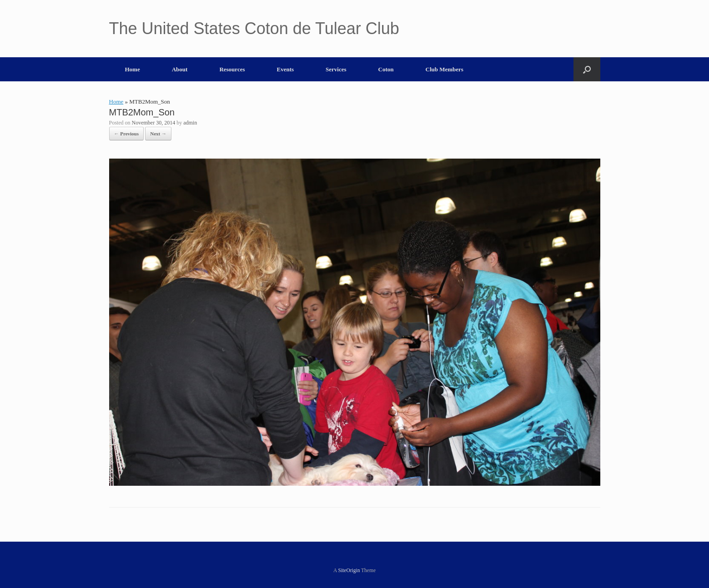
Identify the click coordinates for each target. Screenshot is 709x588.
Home (133, 69)
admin (190, 123)
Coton (386, 69)
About (180, 69)
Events (286, 69)
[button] (587, 69)
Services (336, 69)
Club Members (445, 69)
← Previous (127, 134)
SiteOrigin (349, 570)
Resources (232, 69)
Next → (158, 134)
